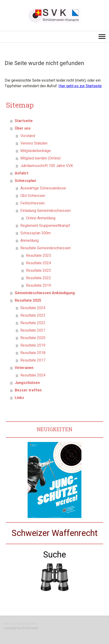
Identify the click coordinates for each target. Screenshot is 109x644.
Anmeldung (29, 241)
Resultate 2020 (33, 338)
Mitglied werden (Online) (40, 158)
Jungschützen (27, 383)
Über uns (23, 128)
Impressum (11, 624)
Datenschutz (29, 624)
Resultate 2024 (38, 263)
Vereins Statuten (34, 143)
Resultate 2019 (38, 285)
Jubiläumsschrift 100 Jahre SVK (47, 166)
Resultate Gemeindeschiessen (45, 248)
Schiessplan (25, 181)
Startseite (24, 121)
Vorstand (28, 136)
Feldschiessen (33, 203)
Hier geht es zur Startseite (80, 86)
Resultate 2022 (38, 278)
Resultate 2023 (38, 270)
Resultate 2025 (38, 255)
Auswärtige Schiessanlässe (43, 188)
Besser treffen (28, 390)
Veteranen (24, 368)
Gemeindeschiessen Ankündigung (45, 293)
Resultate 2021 (33, 330)
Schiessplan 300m (36, 233)
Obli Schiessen (33, 196)
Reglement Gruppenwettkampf (45, 226)
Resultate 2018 (33, 353)
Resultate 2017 (33, 360)
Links (19, 398)
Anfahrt (22, 173)
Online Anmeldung (41, 218)
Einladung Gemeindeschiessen (45, 211)
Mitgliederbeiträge (36, 151)
